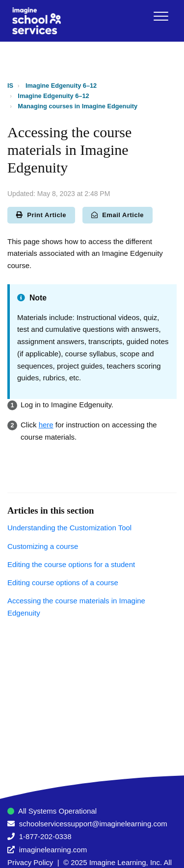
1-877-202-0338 (45, 836)
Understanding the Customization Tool (69, 528)
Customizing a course (43, 546)
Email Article (118, 215)
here (46, 425)
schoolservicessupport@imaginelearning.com (93, 824)
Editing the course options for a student (71, 564)
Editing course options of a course (63, 583)
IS (10, 86)
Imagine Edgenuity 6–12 (61, 86)
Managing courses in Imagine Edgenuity (78, 106)
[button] (161, 16)
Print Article (41, 215)
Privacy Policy (30, 862)
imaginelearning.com (53, 850)
